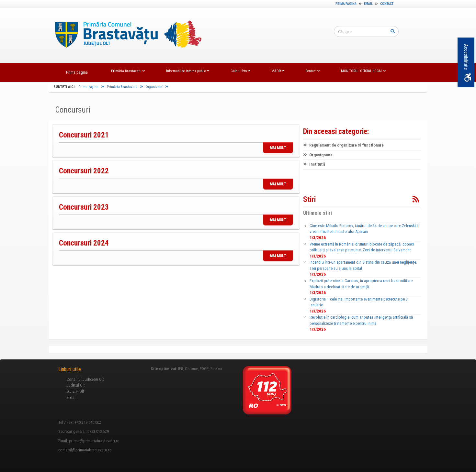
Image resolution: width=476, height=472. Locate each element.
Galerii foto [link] (240, 71)
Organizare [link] (157, 87)
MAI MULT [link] (278, 148)
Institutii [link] (314, 164)
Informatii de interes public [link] (188, 71)
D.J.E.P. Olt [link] (75, 391)
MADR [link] (278, 71)
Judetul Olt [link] (76, 385)
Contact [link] (387, 4)
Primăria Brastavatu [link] (128, 71)
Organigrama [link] (318, 155)
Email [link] (368, 4)
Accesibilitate (467, 63)
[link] (125, 35)
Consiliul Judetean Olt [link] (85, 379)
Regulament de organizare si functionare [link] (343, 145)
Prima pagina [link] (346, 4)
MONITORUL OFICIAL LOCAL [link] (363, 71)
